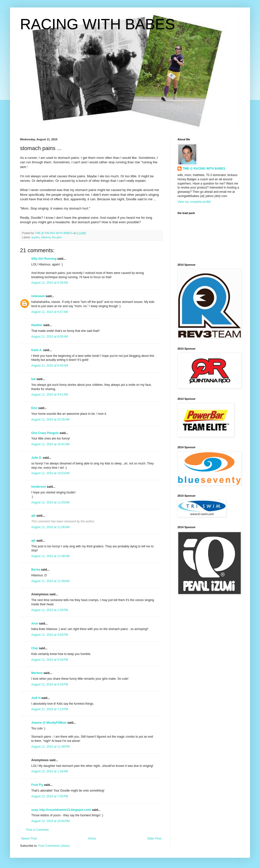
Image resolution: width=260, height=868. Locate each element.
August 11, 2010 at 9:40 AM (49, 366)
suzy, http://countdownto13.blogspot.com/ (61, 810)
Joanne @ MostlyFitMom (49, 723)
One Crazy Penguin (45, 433)
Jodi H (36, 698)
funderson (39, 487)
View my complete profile (194, 202)
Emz (34, 408)
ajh (33, 516)
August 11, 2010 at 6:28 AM (49, 283)
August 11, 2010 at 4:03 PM (50, 635)
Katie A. (37, 350)
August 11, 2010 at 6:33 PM (50, 684)
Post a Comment (37, 830)
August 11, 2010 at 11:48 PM (50, 747)
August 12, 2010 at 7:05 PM (50, 796)
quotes (35, 237)
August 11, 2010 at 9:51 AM (49, 395)
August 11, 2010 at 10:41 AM (50, 444)
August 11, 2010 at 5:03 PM (50, 660)
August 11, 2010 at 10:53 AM (50, 473)
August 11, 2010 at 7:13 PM (50, 709)
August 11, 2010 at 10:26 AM (50, 420)
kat (33, 379)
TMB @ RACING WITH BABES (204, 169)
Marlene (37, 673)
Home (92, 839)
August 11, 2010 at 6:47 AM (49, 312)
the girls (57, 237)
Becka (36, 570)
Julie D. (37, 458)
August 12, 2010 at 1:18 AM (49, 771)
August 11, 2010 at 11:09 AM (50, 581)
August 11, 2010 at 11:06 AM (50, 527)
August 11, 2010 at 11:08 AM (50, 556)
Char (35, 648)
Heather (37, 325)
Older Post (154, 839)
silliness (46, 237)
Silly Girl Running (44, 259)
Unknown (38, 296)
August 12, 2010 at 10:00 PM (50, 821)
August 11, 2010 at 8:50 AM (49, 337)
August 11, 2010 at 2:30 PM (50, 610)
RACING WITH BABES (97, 24)
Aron (35, 624)
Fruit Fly (37, 785)
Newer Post (29, 839)
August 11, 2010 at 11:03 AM (50, 502)
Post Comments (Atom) (54, 846)
